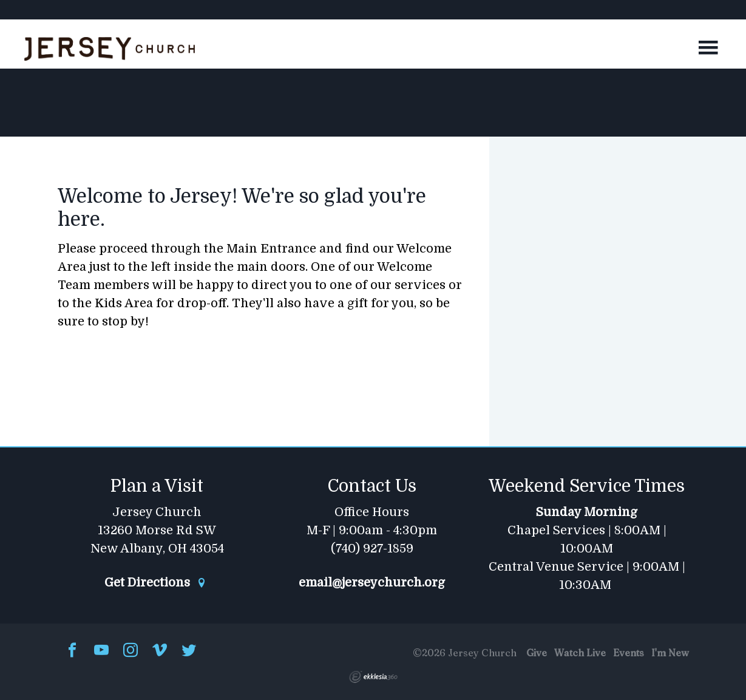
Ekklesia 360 (373, 677)
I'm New (670, 653)
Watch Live (580, 653)
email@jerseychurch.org (372, 583)
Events (629, 653)
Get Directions (155, 583)
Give (537, 653)
